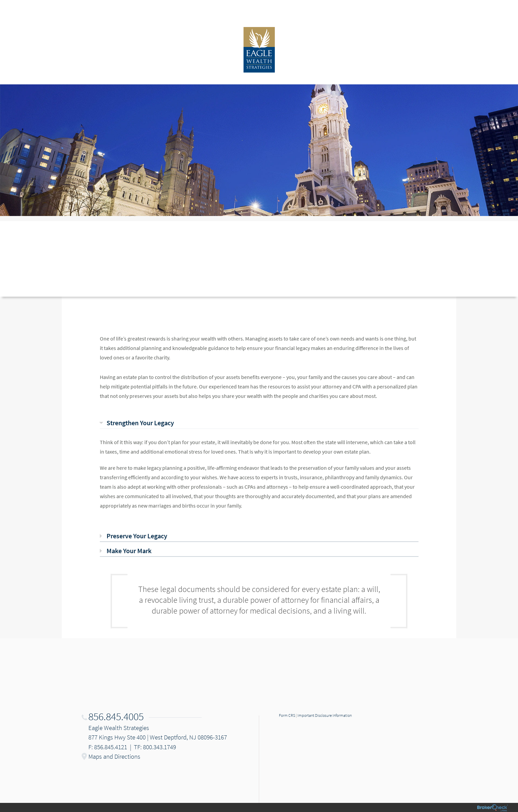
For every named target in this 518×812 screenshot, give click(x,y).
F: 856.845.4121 (108, 747)
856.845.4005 (116, 716)
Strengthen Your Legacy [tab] (140, 423)
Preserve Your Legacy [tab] (137, 536)
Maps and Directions (114, 756)
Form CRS (287, 715)
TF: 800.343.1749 (155, 747)
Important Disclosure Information (325, 715)
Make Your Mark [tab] (129, 551)
